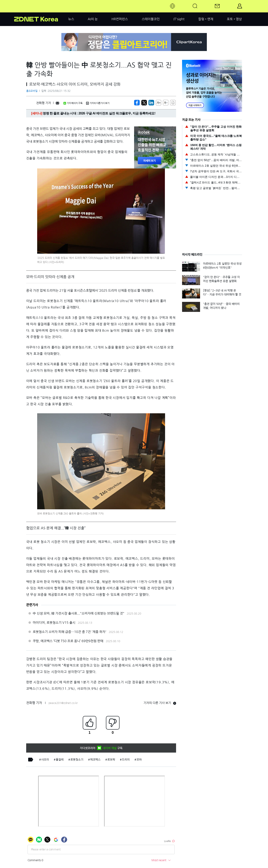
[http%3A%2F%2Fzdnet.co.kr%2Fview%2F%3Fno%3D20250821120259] (151, 103)
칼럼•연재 (206, 19)
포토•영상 (234, 19)
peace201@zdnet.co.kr (63, 703)
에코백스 (95, 760)
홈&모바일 (32, 91)
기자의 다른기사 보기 (98, 103)
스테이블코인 (151, 19)
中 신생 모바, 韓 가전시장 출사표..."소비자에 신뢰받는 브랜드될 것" (79, 613)
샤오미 (45, 760)
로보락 (111, 760)
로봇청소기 (77, 760)
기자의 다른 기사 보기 (160, 703)
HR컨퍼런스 (120, 19)
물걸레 (60, 760)
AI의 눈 (93, 19)
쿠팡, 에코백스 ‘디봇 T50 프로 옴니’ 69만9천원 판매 (68, 641)
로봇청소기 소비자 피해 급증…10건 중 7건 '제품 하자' (70, 632)
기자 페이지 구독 (73, 103)
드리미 (126, 760)
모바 (139, 760)
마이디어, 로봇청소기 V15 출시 (54, 623)
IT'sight (179, 19)
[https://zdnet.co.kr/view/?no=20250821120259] (137, 103)
